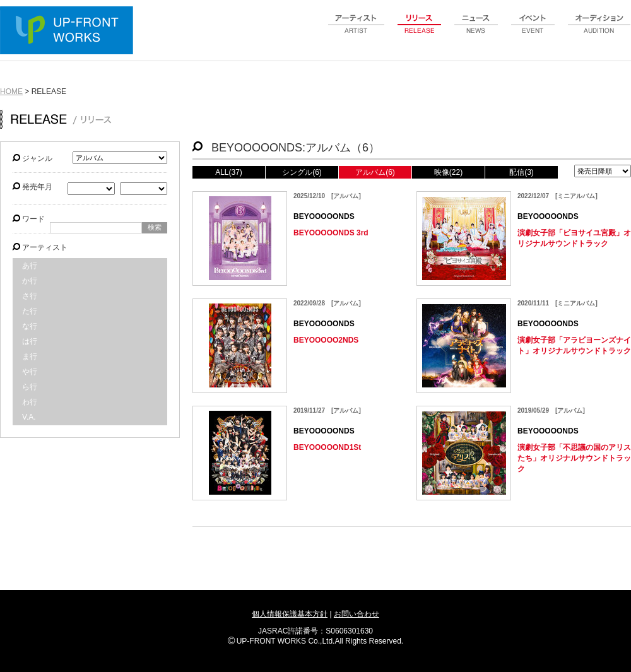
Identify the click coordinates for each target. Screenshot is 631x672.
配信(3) (522, 172)
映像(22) (448, 172)
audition (599, 31)
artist (357, 31)
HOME (11, 91)
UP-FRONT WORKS (69, 32)
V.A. (29, 417)
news (476, 31)
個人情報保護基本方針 (290, 614)
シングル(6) (302, 172)
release (420, 31)
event (533, 31)
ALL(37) (229, 172)
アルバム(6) (375, 172)
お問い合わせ (357, 614)
